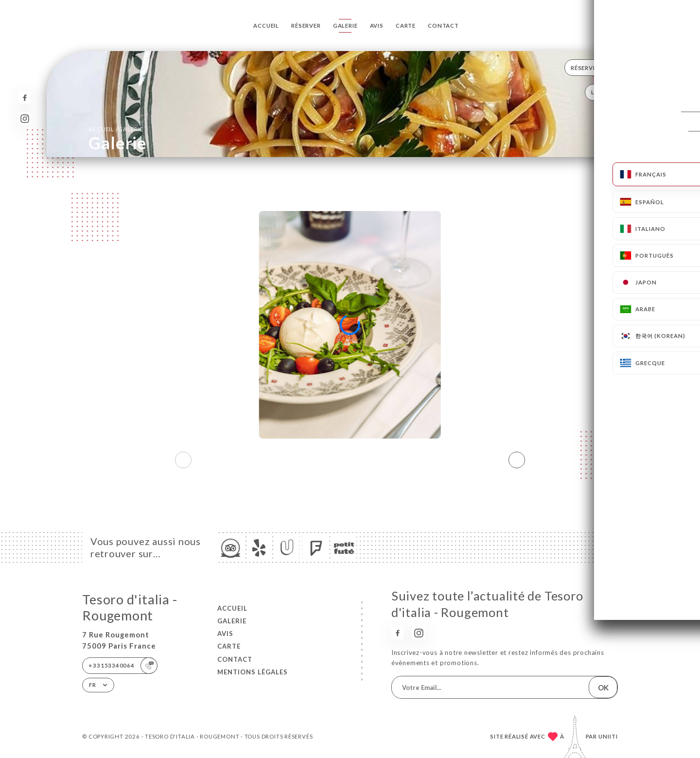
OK (603, 687)
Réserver (306, 26)
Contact (443, 26)
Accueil (266, 26)
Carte (406, 26)
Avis (377, 26)
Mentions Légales (253, 672)
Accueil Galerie (116, 129)
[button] (517, 460)
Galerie (345, 26)
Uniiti (608, 736)
